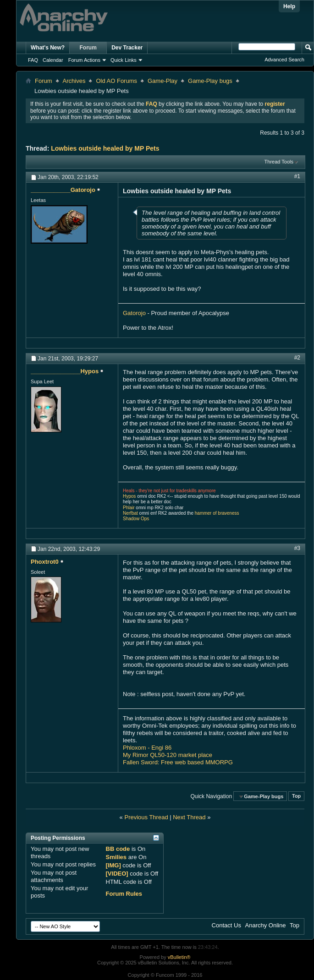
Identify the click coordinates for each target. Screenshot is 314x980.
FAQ (33, 60)
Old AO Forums (116, 81)
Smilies (116, 857)
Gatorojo (134, 313)
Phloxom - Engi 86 (147, 748)
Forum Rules (124, 894)
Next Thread (189, 817)
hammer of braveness (217, 513)
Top (296, 796)
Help (289, 6)
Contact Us (226, 925)
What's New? (48, 48)
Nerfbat (130, 513)
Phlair (129, 508)
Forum (88, 48)
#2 (297, 358)
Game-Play (163, 81)
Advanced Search (284, 60)
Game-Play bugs (210, 81)
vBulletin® (179, 957)
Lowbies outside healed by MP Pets (105, 148)
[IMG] (113, 865)
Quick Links (124, 60)
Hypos (129, 496)
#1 (297, 176)
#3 (297, 548)
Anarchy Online (266, 925)
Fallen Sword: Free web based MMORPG (178, 762)
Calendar (53, 60)
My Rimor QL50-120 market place (168, 755)
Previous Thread (146, 817)
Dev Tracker (127, 48)
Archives (74, 81)
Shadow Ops (136, 519)
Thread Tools (279, 162)
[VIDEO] (117, 874)
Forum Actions (84, 60)
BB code (118, 849)
